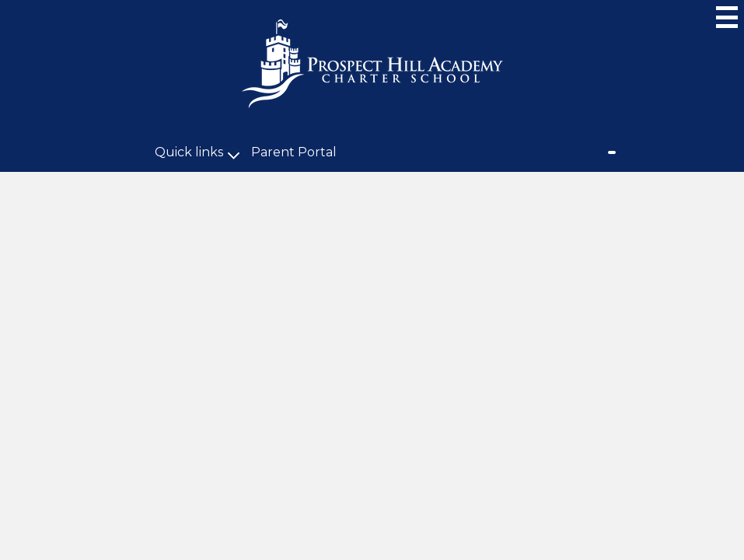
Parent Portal (294, 152)
